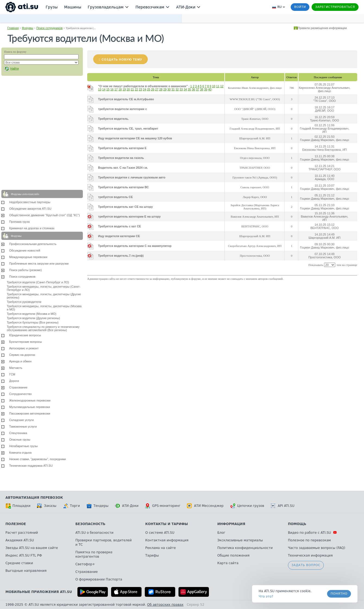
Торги (71, 506)
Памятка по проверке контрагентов (94, 554)
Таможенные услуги (23, 426)
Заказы (47, 506)
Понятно (339, 594)
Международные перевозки (28, 257)
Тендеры (97, 506)
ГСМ (12, 374)
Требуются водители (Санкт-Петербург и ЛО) (38, 282)
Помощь (297, 524)
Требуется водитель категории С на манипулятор (135, 246)
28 (161, 89)
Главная (13, 28)
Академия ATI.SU (20, 540)
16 (112, 89)
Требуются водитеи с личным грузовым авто (132, 177)
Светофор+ (85, 564)
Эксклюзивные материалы (240, 540)
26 (153, 89)
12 (222, 86)
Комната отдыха (21, 453)
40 (210, 89)
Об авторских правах (165, 605)
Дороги (14, 381)
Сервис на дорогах (22, 355)
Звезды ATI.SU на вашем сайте (32, 548)
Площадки (18, 506)
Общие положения (233, 555)
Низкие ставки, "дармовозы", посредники (38, 459)
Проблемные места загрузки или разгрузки (39, 263)
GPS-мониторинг (163, 506)
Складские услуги (21, 420)
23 (140, 89)
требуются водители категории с (123, 109)
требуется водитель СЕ (115, 197)
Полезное (16, 524)
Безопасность (90, 524)
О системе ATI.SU (160, 533)
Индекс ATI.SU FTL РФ (24, 555)
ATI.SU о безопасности (94, 533)
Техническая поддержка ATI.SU (31, 466)
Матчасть (16, 368)
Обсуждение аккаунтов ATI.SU (30, 209)
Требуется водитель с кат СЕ (120, 226)
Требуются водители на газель (121, 158)
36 (193, 89)
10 (214, 86)
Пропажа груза (19, 222)
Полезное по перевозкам (309, 540)
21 (132, 89)
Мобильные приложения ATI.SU (39, 592)
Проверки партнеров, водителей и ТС (103, 542)
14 (104, 89)
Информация (231, 524)
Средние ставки (19, 563)
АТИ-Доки (127, 506)
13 (100, 89)
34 (185, 89)
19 (124, 89)
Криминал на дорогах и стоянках (32, 228)
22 (136, 89)
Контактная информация (167, 540)
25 (149, 89)
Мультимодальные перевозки (30, 407)
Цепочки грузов (247, 506)
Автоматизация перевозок (34, 498)
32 (177, 89)
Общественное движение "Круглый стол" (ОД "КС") (45, 215)
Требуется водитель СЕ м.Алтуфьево (126, 99)
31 (173, 89)
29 (165, 89)
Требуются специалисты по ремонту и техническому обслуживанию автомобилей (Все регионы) (43, 328)
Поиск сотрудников (50, 28)
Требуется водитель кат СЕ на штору (125, 207)
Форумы (28, 28)
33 (181, 89)
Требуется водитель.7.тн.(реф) (121, 256)
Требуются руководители (24, 302)
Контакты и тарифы (167, 524)
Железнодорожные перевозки (30, 400)
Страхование (18, 387)
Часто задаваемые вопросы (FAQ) (317, 548)
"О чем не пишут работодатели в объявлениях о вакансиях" (143, 86)
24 (145, 89)
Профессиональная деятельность (33, 244)
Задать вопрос (306, 565)
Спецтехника (18, 433)
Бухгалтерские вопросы (26, 342)
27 (157, 89)
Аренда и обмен (20, 361)
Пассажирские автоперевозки (30, 413)
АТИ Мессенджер (205, 506)
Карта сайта (228, 563)
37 (197, 89)
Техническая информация (310, 555)
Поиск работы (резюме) (26, 270)
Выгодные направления (26, 571)
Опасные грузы (20, 440)
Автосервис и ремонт (24, 348)
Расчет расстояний (22, 533)
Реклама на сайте (161, 548)
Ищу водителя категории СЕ (119, 236)
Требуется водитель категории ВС (123, 187)
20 (128, 89)
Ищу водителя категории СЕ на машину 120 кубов (135, 138)
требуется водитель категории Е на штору (129, 216)
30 (169, 89)
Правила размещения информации (322, 28)
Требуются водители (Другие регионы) (33, 318)
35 (189, 89)
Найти (15, 68)
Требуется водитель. (114, 119)
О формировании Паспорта (99, 579)
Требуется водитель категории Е (122, 148)
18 (120, 89)
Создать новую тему (122, 59)
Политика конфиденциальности (245, 548)
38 (202, 89)
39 (206, 89)
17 (116, 89)
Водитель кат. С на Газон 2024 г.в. (123, 168)
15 (108, 89)
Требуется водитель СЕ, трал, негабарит (128, 128)
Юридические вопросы (25, 335)
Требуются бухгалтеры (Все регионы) (33, 322)
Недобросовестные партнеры (30, 202)
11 (218, 86)
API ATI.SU (283, 506)
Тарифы (152, 555)
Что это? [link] (266, 597)
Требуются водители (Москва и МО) (32, 314)
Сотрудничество (21, 394)
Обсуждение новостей (25, 250)
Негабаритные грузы (23, 446)
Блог (221, 533)
